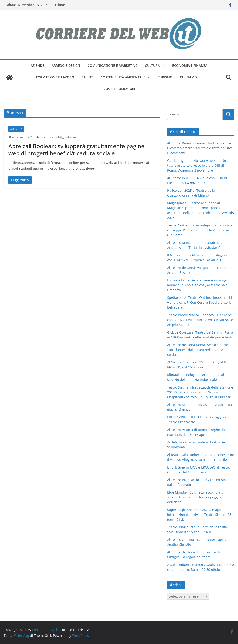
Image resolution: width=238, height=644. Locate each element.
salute (88, 77)
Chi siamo (188, 77)
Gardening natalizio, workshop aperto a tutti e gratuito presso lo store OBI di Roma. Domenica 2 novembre (198, 165)
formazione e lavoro (55, 77)
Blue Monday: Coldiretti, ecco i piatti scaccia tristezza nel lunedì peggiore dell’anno (195, 497)
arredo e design (66, 65)
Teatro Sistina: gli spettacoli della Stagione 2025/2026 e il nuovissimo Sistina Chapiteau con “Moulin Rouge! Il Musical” (200, 392)
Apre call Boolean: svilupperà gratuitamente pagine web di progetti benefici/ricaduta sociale (76, 150)
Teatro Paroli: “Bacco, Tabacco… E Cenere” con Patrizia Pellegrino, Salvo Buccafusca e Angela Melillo (200, 320)
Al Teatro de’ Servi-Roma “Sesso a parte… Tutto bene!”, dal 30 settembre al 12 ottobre (199, 350)
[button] (162, 66)
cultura (152, 65)
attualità (16, 129)
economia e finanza (190, 65)
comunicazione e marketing (113, 65)
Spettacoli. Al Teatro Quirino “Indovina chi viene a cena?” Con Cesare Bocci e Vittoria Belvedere (200, 302)
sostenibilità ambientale (123, 77)
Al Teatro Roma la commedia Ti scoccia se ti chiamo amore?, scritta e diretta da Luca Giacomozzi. (200, 148)
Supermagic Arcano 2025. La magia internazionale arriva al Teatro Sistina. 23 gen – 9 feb (199, 515)
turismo (165, 77)
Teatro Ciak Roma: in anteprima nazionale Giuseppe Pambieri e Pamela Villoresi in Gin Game (200, 230)
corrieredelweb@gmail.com (58, 137)
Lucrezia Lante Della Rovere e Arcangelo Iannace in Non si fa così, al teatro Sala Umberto (198, 285)
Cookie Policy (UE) (119, 89)
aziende (37, 65)
